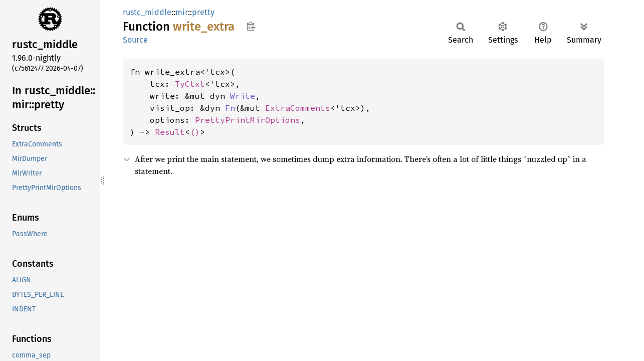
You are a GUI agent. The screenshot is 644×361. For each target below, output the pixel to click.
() (195, 132)
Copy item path (251, 26)
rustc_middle (147, 12)
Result (170, 132)
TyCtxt (190, 84)
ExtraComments (298, 108)
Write (243, 96)
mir (182, 12)
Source (135, 40)
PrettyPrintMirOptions (248, 120)
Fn (230, 108)
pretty (203, 12)
